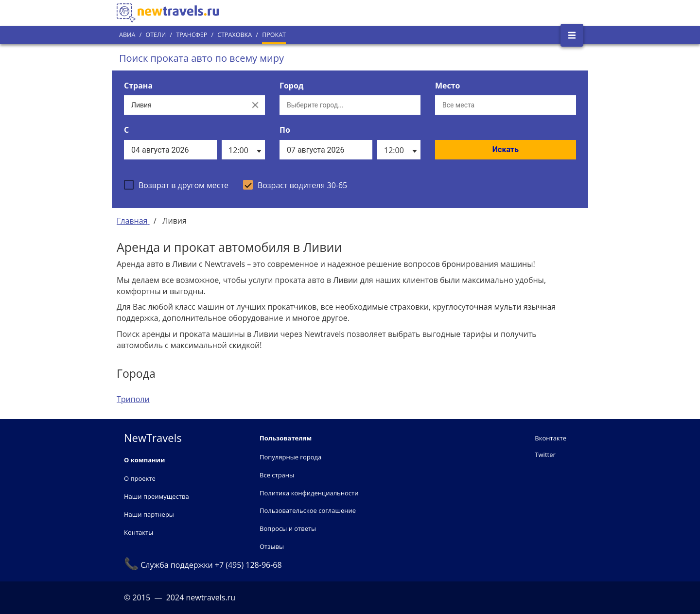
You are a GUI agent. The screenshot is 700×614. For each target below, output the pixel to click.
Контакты (139, 532)
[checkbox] (176, 185)
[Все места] (506, 105)
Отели (156, 35)
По (285, 130)
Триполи (133, 399)
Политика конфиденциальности (309, 493)
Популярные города (290, 457)
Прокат (274, 35)
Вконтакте (551, 438)
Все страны (277, 475)
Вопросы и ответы (288, 528)
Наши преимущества (157, 496)
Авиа (127, 35)
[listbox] (243, 150)
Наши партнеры (149, 514)
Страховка (235, 35)
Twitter (545, 455)
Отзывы (272, 546)
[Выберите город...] (350, 105)
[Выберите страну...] (185, 105)
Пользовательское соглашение (308, 510)
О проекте (140, 478)
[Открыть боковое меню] (572, 35)
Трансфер (192, 35)
